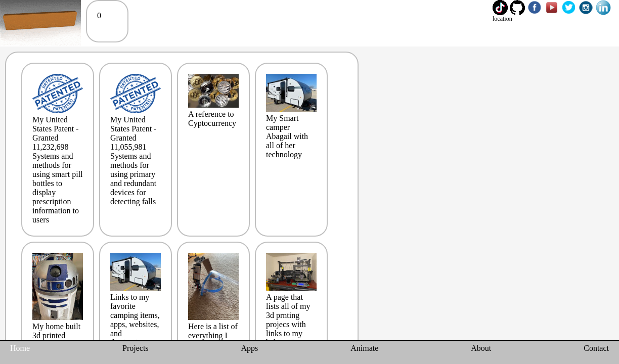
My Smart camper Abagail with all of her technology (291, 116)
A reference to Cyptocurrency (213, 101)
